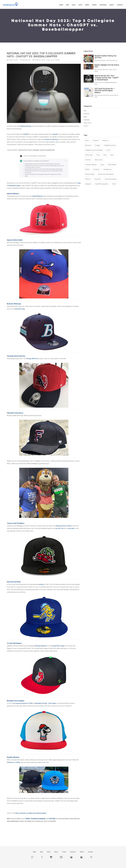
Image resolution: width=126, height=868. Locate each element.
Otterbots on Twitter (13, 762)
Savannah (98, 179)
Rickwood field (90, 174)
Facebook (34, 819)
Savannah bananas (111, 179)
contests (41, 584)
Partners (103, 5)
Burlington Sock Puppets (16, 701)
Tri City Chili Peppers (14, 643)
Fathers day (89, 155)
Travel (94, 5)
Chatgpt (57, 60)
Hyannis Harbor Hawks (15, 240)
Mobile (87, 169)
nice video (71, 528)
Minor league (112, 165)
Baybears (105, 140)
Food (98, 155)
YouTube (52, 819)
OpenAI (55, 134)
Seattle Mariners (38, 196)
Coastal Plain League (58, 646)
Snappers (88, 184)
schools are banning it (51, 139)
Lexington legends (91, 165)
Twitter (28, 819)
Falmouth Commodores (15, 413)
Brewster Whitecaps (14, 304)
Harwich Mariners (13, 194)
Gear (85, 111)
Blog (74, 5)
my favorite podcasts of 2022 (23, 703)
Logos (48, 60)
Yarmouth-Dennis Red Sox (16, 356)
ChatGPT (26, 134)
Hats (53, 60)
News (87, 5)
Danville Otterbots (13, 757)
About (112, 5)
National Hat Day (26, 126)
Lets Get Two (59, 528)
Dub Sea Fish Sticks (14, 582)
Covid (108, 150)
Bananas (96, 140)
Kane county (99, 160)
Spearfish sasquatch (102, 184)
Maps (85, 117)
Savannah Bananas (41, 646)
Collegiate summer (40, 60)
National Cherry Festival (64, 526)
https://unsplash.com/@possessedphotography (31, 813)
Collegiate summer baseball (94, 150)
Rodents (88, 179)
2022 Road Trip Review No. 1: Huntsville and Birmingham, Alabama (105, 91)
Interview (87, 114)
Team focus (87, 123)
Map (68, 5)
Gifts (105, 155)
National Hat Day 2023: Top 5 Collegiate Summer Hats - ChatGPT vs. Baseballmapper (107, 78)
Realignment (108, 169)
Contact (120, 5)
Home (61, 5)
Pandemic (96, 169)
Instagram (42, 819)
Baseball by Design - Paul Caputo (46, 703)
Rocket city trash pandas (106, 174)
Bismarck (88, 145)
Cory (29, 60)
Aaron (87, 140)
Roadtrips (87, 120)
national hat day (20, 309)
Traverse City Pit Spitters (16, 523)
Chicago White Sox (32, 359)
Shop (80, 5)
